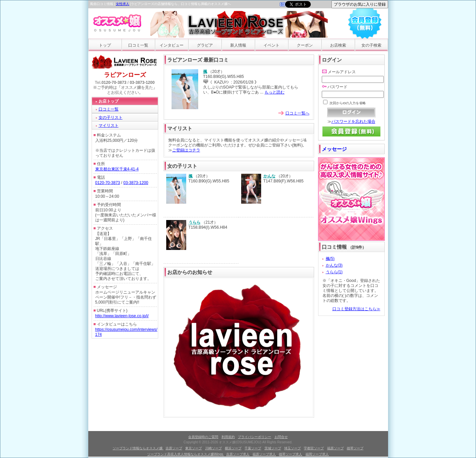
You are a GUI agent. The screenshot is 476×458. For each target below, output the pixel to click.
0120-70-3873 (114, 83)
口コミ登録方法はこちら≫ (356, 309)
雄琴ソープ (355, 448)
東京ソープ (194, 448)
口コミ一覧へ (297, 113)
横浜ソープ (233, 448)
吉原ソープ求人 (238, 454)
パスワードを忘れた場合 (353, 121)
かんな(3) (334, 265)
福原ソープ (335, 448)
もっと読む (274, 92)
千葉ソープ (253, 448)
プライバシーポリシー (254, 437)
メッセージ (334, 149)
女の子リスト (111, 117)
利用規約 (228, 437)
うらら (195, 222)
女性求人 (123, 4)
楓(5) (330, 259)
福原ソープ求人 (264, 454)
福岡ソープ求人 (317, 454)
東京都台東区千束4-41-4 (117, 169)
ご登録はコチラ (186, 150)
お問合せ (281, 437)
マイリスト (109, 125)
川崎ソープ (214, 448)
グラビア (205, 45)
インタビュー (172, 45)
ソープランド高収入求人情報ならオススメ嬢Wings (186, 454)
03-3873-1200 (142, 83)
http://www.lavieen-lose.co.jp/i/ (122, 316)
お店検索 (338, 45)
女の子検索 (371, 45)
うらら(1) (334, 272)
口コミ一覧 (138, 45)
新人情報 (238, 45)
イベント (271, 45)
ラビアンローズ (125, 75)
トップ (105, 45)
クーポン (305, 45)
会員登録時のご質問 (203, 437)
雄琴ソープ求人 (290, 454)
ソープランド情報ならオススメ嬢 (138, 448)
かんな (269, 176)
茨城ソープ (273, 448)
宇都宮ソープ (314, 448)
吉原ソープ (174, 448)
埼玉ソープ (292, 448)
